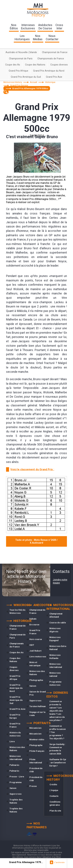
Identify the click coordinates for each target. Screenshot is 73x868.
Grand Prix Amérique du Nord (49, 71)
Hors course (36, 639)
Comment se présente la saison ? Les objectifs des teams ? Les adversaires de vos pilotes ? (57, 711)
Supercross (16, 794)
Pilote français (37, 751)
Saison (13, 788)
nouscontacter (52, 38)
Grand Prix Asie (54, 77)
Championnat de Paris (21, 59)
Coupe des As (13, 65)
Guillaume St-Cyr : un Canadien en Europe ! (58, 763)
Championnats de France (51, 59)
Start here (26, 590)
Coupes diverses (59, 65)
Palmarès (14, 765)
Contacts (54, 796)
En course (34, 625)
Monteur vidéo (37, 739)
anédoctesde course (45, 27)
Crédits (53, 784)
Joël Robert (35, 651)
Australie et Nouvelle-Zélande (21, 52)
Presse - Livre (17, 777)
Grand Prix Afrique (18, 71)
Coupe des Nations (35, 65)
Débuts (33, 619)
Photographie (36, 680)
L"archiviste (59, 862)
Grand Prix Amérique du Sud (26, 77)
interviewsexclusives (28, 27)
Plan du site (55, 811)
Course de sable (58, 623)
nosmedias (38, 38)
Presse (33, 786)
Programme (16, 782)
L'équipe (54, 790)
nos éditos (14, 27)
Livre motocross (38, 657)
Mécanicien (35, 728)
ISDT (32, 645)
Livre (12, 741)
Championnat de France (55, 52)
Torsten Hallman (37, 706)
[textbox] (6, 92)
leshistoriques (22, 38)
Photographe (36, 745)
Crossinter (59, 27)
